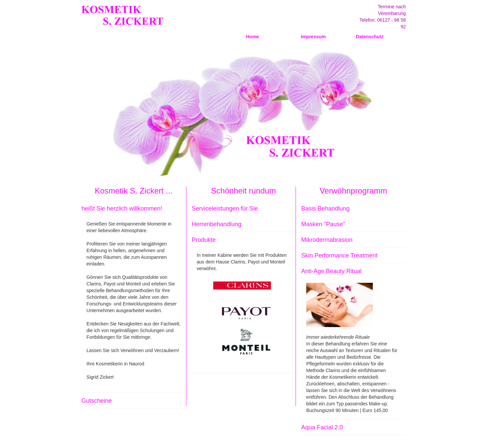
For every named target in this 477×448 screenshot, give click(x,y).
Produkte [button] (204, 240)
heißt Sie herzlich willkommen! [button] (122, 209)
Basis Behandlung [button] (325, 209)
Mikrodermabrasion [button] (327, 240)
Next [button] (406, 113)
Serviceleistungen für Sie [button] (225, 209)
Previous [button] (76, 113)
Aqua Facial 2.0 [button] (322, 427)
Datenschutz (370, 37)
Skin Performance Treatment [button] (339, 255)
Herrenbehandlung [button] (217, 224)
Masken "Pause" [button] (323, 224)
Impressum (313, 37)
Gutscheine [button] (97, 401)
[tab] (134, 209)
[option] (241, 113)
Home (252, 37)
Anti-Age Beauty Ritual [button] (331, 271)
